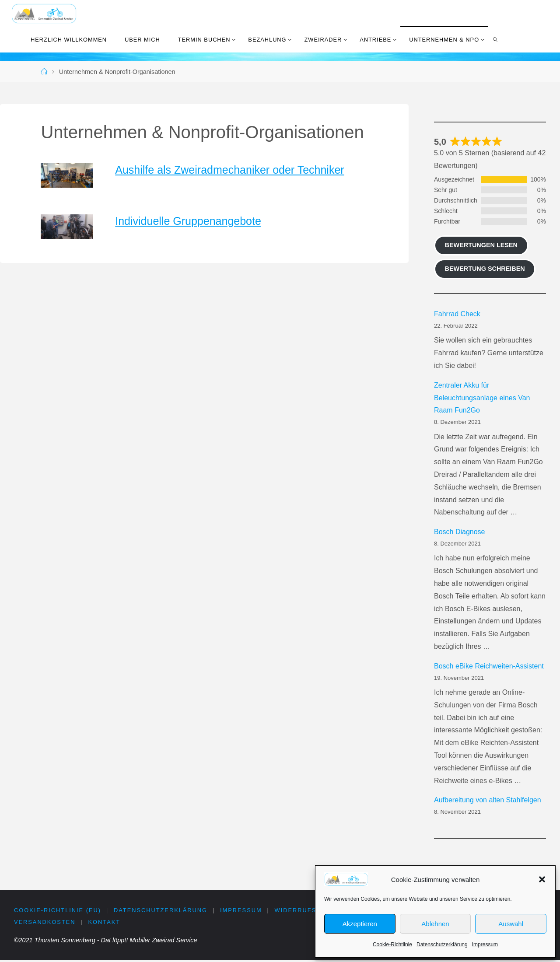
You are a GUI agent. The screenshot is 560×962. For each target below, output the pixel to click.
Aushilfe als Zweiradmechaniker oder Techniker (229, 170)
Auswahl (511, 924)
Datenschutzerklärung (442, 945)
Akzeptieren (360, 924)
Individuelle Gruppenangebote (188, 221)
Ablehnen (435, 924)
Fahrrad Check (457, 314)
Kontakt (105, 923)
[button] (542, 879)
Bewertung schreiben (485, 269)
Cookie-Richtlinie (392, 945)
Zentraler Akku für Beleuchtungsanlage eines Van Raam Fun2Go (482, 398)
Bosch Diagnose (460, 532)
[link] (496, 39)
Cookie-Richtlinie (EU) (58, 911)
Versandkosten (45, 923)
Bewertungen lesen (481, 245)
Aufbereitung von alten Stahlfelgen (488, 800)
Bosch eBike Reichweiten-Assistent (489, 666)
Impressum (485, 945)
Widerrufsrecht (310, 911)
